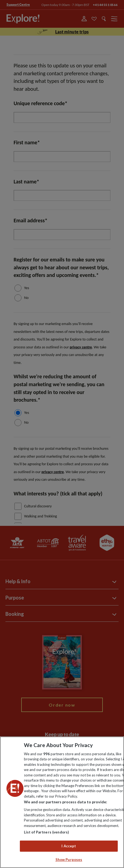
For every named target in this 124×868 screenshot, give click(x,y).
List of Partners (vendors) (46, 832)
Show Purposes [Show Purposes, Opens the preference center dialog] (69, 860)
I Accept (69, 846)
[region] (62, 802)
